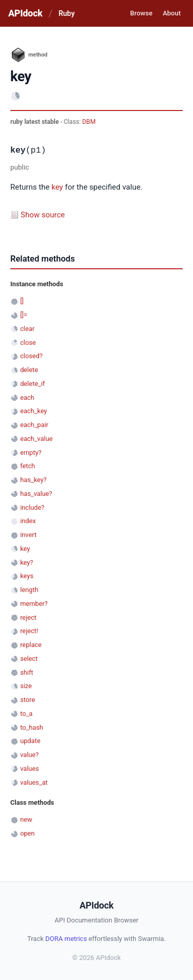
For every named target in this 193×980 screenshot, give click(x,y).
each (27, 397)
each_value (36, 439)
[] (22, 301)
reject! (29, 631)
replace (31, 645)
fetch (28, 466)
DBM (89, 122)
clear (27, 329)
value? (29, 755)
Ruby (67, 13)
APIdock (25, 13)
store (28, 700)
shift (27, 672)
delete (29, 370)
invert (28, 535)
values (30, 769)
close (28, 343)
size (26, 686)
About (172, 13)
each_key (33, 411)
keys (27, 576)
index (28, 521)
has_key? (33, 480)
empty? (31, 452)
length (29, 590)
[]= (24, 315)
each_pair (34, 425)
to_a (26, 714)
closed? (31, 356)
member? (34, 604)
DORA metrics (66, 939)
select (29, 659)
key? (27, 562)
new (26, 819)
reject (28, 617)
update (30, 741)
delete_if (32, 384)
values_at (34, 782)
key (57, 187)
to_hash (32, 727)
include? (32, 507)
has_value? (36, 494)
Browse (141, 13)
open (27, 833)
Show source (43, 215)
